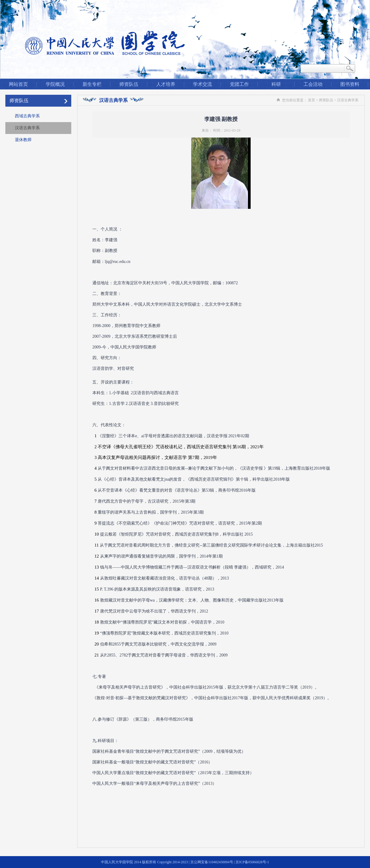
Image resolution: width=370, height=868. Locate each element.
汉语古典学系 (27, 128)
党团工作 (239, 84)
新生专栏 (92, 84)
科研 (276, 84)
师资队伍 (129, 84)
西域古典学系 (27, 116)
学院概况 (55, 84)
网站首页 (18, 84)
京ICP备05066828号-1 (252, 862)
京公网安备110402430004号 (212, 862)
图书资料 (350, 84)
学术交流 (203, 84)
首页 (312, 100)
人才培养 (166, 84)
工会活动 (313, 84)
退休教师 (23, 140)
